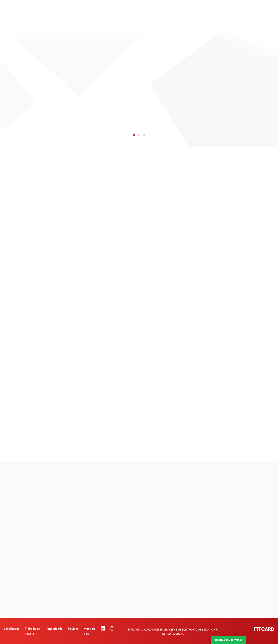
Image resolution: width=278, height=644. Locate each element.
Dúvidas (73, 629)
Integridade (55, 629)
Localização (12, 629)
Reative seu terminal (228, 640)
